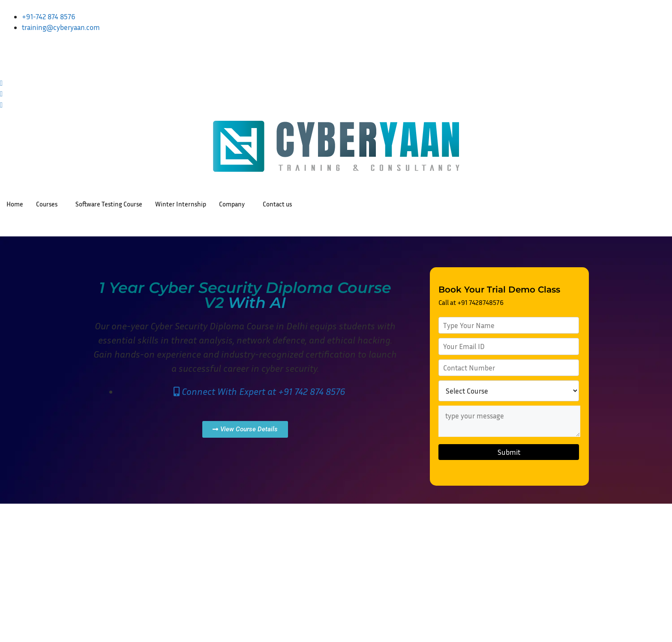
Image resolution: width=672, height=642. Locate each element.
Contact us (277, 204)
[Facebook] (336, 71)
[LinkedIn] (336, 49)
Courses (47, 204)
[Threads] (336, 104)
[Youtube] (336, 93)
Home (15, 204)
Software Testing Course (109, 204)
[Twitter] (336, 82)
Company (232, 204)
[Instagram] (336, 60)
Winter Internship (181, 204)
